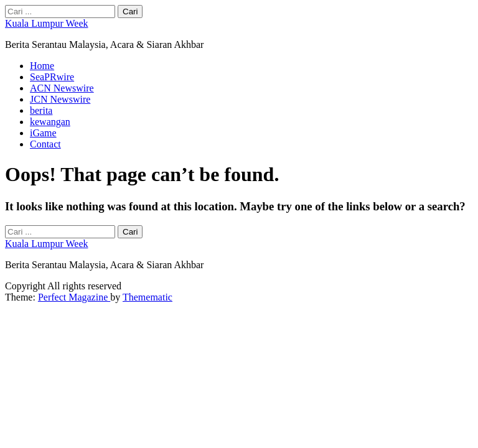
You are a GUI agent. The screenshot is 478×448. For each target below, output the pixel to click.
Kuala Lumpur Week (46, 23)
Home (42, 66)
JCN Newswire (60, 99)
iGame (43, 133)
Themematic (148, 297)
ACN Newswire (62, 88)
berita (41, 110)
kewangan (50, 122)
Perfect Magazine (74, 297)
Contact (45, 144)
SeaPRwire (52, 77)
